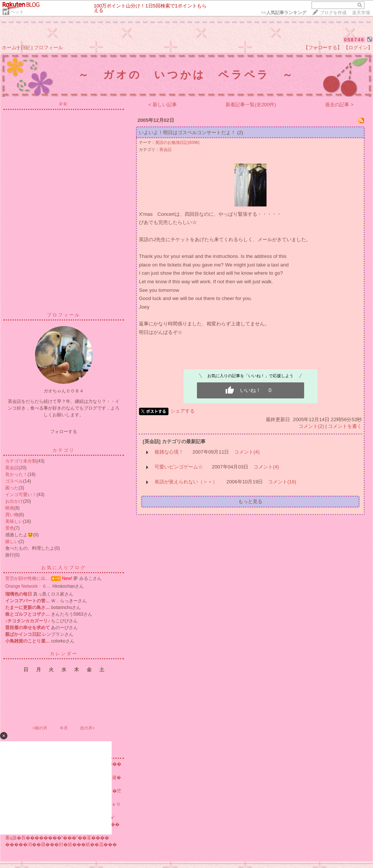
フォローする (64, 432)
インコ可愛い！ (21, 495)
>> (284, 13)
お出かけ (14, 501)
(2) (240, 132)
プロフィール (48, 48)
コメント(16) (282, 482)
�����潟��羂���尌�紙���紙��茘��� (61, 845)
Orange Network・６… (28, 586)
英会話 (12, 468)
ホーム (9, 48)
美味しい (14, 521)
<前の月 (40, 728)
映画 (10, 508)
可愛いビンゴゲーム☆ (179, 467)
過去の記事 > (339, 105)
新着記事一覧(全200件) (251, 105)
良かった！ (16, 474)
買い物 (12, 515)
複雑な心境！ (169, 452)
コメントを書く (345, 426)
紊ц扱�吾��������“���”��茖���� (57, 838)
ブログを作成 (333, 13)
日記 (25, 48)
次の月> (87, 728)
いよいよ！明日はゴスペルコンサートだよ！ (187, 132)
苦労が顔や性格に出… (28, 578)
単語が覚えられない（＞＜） (186, 482)
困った (12, 488)
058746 (354, 40)
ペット (17, 12)
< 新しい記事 (163, 105)
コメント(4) (247, 452)
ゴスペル (14, 481)
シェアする (183, 411)
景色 (10, 528)
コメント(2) (311, 426)
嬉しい (12, 542)
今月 (64, 728)
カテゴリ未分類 (21, 461)
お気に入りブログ (64, 568)
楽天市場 (361, 13)
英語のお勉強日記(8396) (177, 142)
